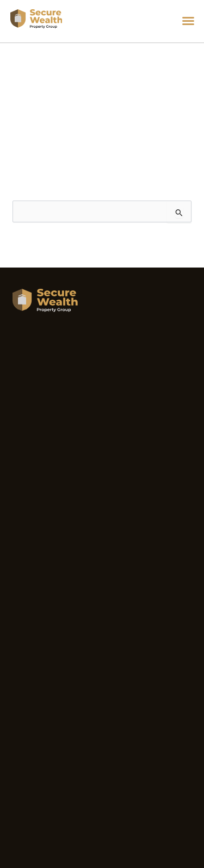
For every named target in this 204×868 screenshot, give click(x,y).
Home (16, 81)
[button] (188, 21)
